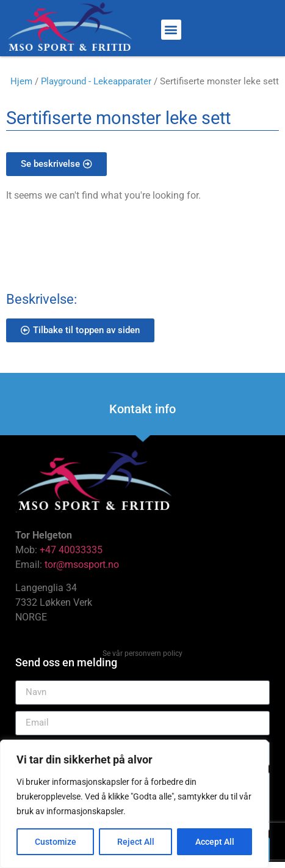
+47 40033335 (71, 550)
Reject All (136, 842)
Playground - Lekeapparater (96, 81)
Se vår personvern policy (142, 653)
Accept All (215, 842)
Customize (56, 842)
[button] (171, 30)
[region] (134, 804)
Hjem (21, 81)
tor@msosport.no (83, 565)
